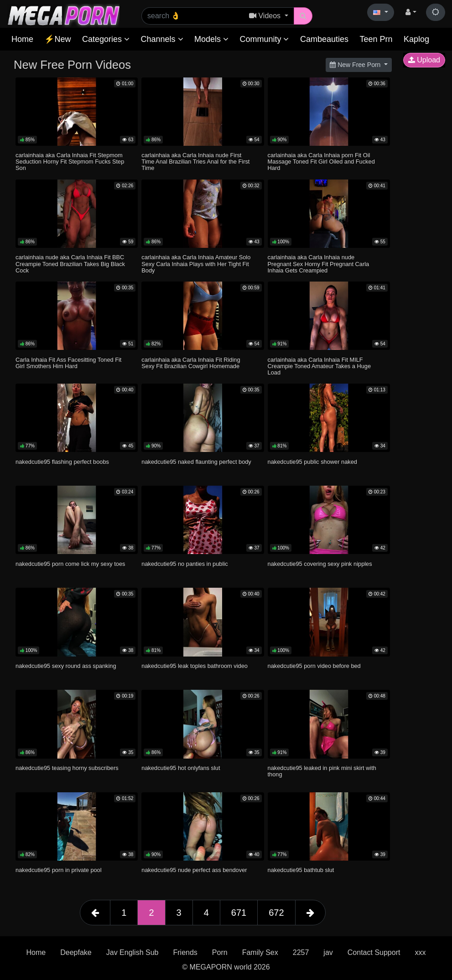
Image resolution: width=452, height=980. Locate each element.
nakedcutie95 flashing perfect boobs (62, 462)
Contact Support (374, 952)
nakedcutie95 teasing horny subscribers (67, 768)
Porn (220, 952)
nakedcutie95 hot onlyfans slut (181, 768)
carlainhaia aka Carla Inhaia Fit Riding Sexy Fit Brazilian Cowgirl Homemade (191, 363)
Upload (424, 60)
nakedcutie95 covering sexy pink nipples (320, 564)
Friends (185, 952)
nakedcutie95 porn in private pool (59, 870)
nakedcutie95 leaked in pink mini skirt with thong (322, 771)
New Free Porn (356, 65)
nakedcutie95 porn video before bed (314, 666)
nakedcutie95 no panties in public (184, 564)
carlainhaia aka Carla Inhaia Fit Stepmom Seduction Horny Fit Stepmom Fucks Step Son (70, 162)
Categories (106, 39)
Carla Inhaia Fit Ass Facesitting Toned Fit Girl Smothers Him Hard (68, 363)
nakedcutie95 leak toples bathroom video (195, 666)
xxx (420, 952)
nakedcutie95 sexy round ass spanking (66, 666)
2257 (301, 952)
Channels (162, 39)
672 (276, 913)
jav (328, 952)
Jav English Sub (132, 952)
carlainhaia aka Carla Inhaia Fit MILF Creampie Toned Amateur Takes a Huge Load (319, 366)
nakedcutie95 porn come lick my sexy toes (70, 564)
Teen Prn (376, 39)
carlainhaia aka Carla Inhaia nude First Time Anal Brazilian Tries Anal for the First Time (195, 162)
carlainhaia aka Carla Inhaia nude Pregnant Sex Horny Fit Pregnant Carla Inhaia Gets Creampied (319, 264)
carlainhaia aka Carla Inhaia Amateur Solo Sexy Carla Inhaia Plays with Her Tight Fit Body (196, 264)
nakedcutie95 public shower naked (312, 462)
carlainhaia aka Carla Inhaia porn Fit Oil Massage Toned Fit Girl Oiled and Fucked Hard (321, 162)
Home (22, 39)
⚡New (57, 39)
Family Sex (260, 952)
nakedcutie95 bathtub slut (301, 870)
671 (239, 913)
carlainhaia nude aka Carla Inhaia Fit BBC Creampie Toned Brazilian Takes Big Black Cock (70, 264)
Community (264, 39)
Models (211, 39)
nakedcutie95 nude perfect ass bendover (194, 870)
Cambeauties (324, 39)
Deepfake (76, 952)
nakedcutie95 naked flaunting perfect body (196, 462)
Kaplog (416, 39)
